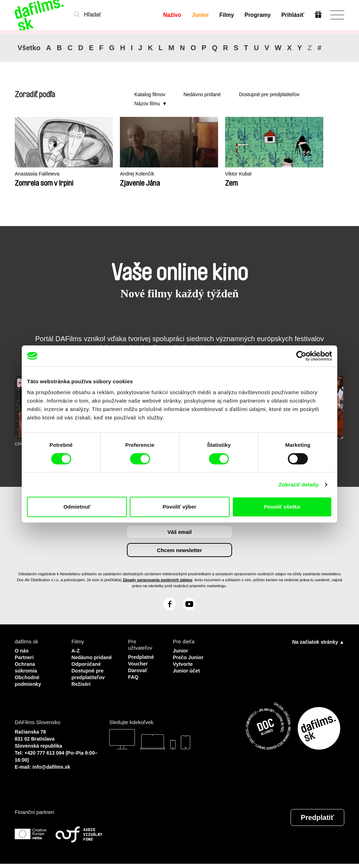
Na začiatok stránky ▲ (318, 642)
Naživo (172, 15)
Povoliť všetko (282, 507)
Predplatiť (317, 822)
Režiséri (82, 688)
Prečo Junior (189, 657)
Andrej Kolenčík (117, 174)
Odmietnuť (77, 507)
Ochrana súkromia (26, 666)
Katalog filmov (150, 94)
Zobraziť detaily (299, 485)
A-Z (76, 651)
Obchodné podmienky (29, 679)
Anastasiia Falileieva (39, 174)
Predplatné (142, 657)
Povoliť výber (179, 507)
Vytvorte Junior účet (187, 666)
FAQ (133, 676)
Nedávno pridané (202, 94)
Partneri (25, 657)
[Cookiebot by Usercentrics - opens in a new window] (301, 356)
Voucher (138, 663)
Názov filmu (147, 104)
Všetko (29, 48)
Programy (258, 15)
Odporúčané (87, 670)
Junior (200, 15)
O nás (22, 651)
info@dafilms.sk (52, 771)
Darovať (138, 670)
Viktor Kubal (197, 174)
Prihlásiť (293, 15)
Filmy (226, 15)
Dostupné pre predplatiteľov (269, 94)
